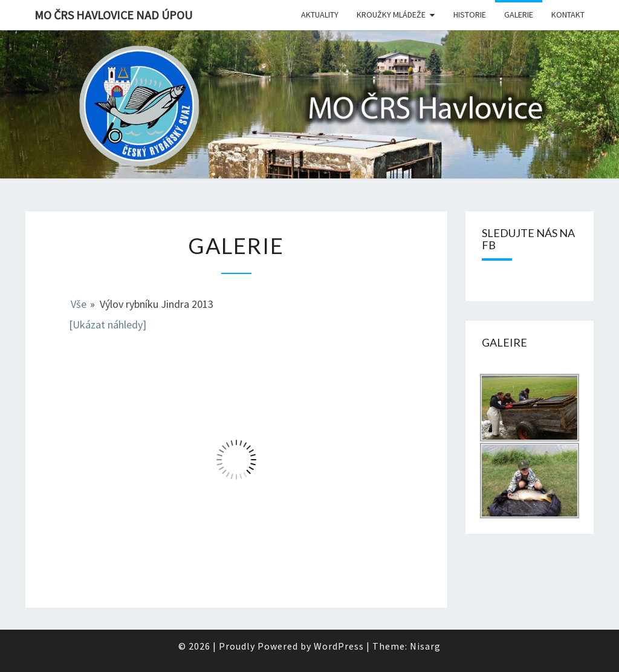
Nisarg (425, 646)
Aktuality (320, 15)
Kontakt (568, 15)
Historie (470, 15)
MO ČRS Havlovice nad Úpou (113, 15)
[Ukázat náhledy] (108, 325)
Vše (79, 304)
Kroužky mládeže (391, 15)
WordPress (339, 646)
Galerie (519, 15)
